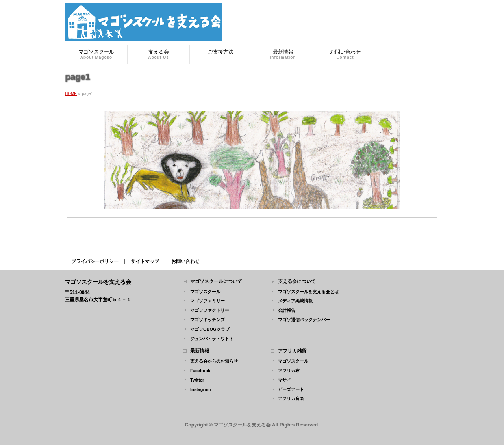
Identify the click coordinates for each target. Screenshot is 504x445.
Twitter (197, 380)
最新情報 (200, 351)
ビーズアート (291, 389)
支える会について (297, 282)
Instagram (201, 389)
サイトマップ (145, 261)
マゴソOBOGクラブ (210, 329)
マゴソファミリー (208, 301)
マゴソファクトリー (210, 310)
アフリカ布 (289, 371)
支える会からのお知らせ (214, 361)
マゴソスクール (205, 292)
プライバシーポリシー (95, 261)
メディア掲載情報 (295, 301)
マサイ (284, 380)
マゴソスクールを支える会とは (308, 292)
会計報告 (287, 310)
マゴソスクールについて (216, 282)
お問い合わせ (185, 261)
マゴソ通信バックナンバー (304, 320)
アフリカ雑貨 (292, 351)
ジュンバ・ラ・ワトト (212, 339)
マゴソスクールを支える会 (242, 425)
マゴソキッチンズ (208, 320)
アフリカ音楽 (291, 398)
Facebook (200, 371)
